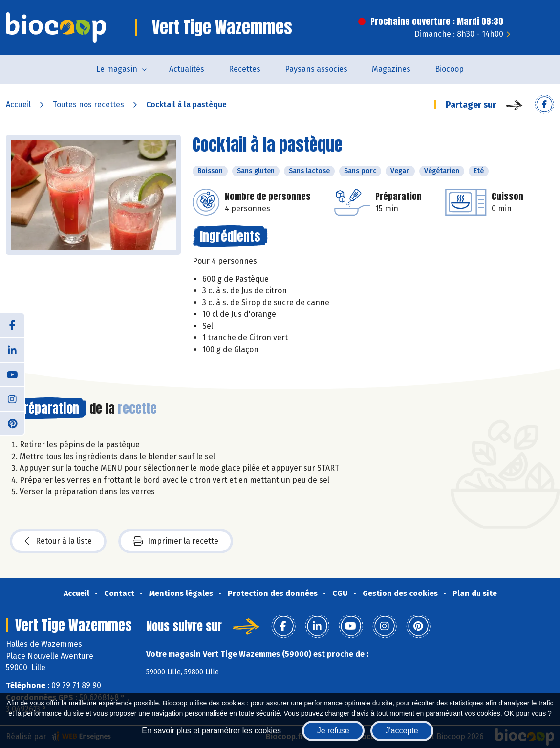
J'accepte (402, 731)
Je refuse (333, 731)
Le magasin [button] (117, 69)
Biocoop (449, 69)
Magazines (391, 69)
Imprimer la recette (176, 541)
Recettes (245, 69)
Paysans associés (316, 69)
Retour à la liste (58, 541)
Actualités (187, 69)
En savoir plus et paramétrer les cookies (211, 731)
